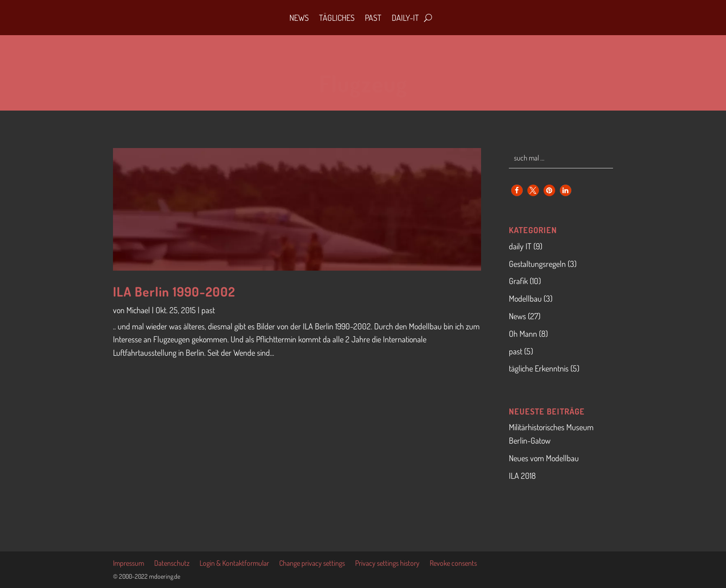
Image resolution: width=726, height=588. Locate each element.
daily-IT (405, 18)
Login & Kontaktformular (234, 564)
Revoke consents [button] (453, 564)
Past (373, 18)
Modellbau (525, 298)
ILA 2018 (522, 476)
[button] (517, 190)
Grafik (518, 281)
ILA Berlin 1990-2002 (174, 291)
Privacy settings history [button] (387, 564)
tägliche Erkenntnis (539, 368)
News (299, 18)
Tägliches (337, 18)
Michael (138, 310)
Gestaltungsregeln (537, 264)
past (208, 310)
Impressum (128, 564)
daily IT (520, 246)
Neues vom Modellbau (544, 458)
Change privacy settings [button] (312, 564)
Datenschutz (172, 564)
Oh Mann (523, 334)
